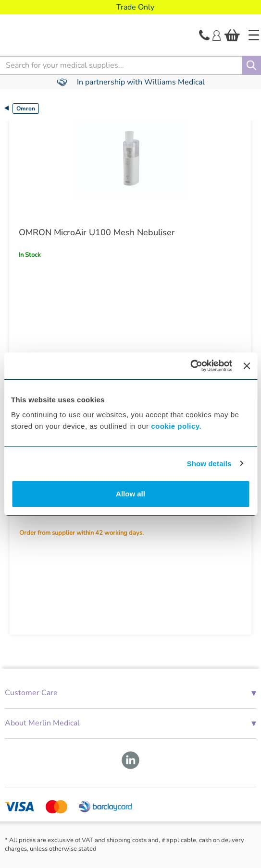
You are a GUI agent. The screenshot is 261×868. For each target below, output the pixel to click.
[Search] (251, 65)
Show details (209, 464)
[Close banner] (247, 366)
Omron (26, 108)
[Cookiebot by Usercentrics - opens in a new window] (190, 366)
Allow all (130, 494)
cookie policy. (176, 426)
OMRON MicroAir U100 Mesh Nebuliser (97, 232)
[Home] (254, 35)
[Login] (217, 35)
